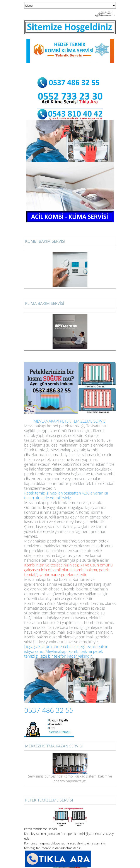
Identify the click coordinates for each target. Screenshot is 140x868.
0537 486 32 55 (49, 710)
